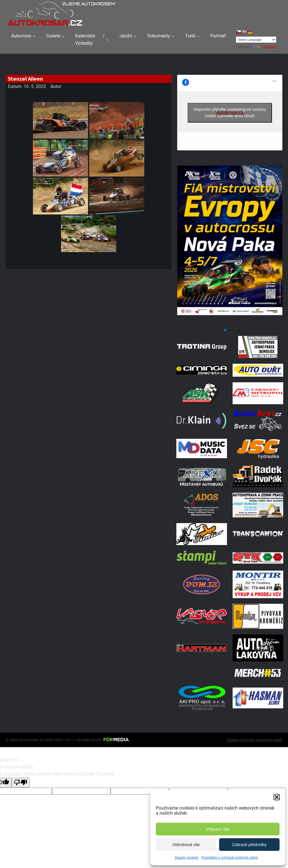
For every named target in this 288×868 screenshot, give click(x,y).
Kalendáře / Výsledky (90, 39)
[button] (277, 797)
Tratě (190, 36)
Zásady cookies (186, 858)
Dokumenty (159, 36)
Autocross (21, 36)
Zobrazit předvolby (249, 845)
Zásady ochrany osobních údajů (255, 740)
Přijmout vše (218, 829)
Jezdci (126, 36)
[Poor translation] (21, 783)
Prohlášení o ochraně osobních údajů (229, 858)
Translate (265, 47)
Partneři (218, 36)
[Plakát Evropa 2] (230, 323)
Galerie (53, 36)
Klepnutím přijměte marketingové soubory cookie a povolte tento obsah (230, 113)
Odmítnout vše (186, 845)
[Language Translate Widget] (256, 40)
